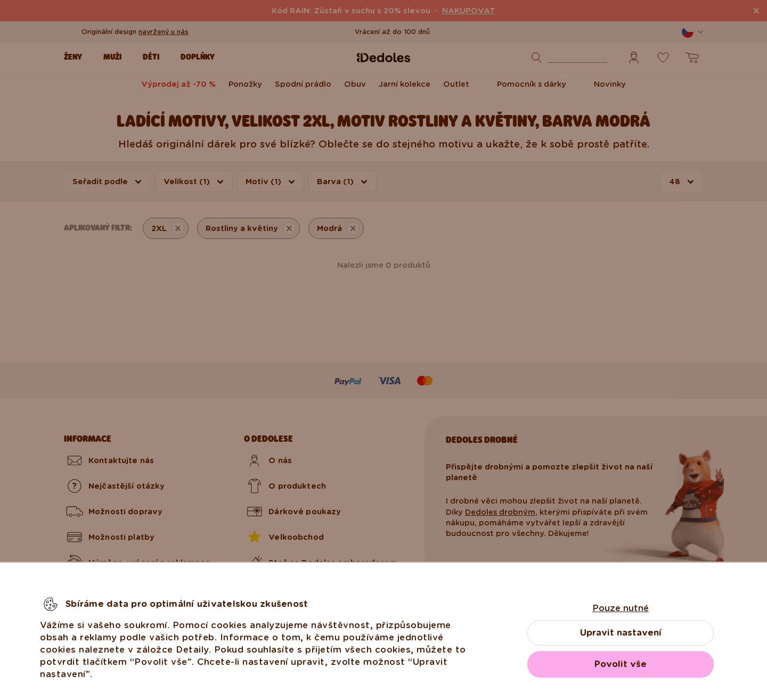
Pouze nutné (621, 608)
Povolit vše (621, 664)
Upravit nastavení (621, 633)
